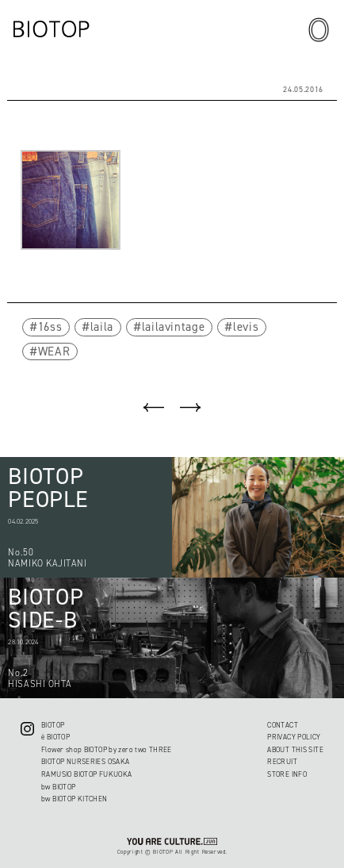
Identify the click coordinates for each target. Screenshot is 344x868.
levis (246, 327)
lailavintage (174, 327)
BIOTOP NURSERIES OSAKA (85, 762)
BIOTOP (53, 725)
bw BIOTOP (58, 787)
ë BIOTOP (55, 737)
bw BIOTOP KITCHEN (75, 799)
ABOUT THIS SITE (295, 750)
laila (102, 327)
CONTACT (283, 725)
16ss (50, 327)
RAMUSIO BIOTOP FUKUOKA (86, 774)
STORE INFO (287, 774)
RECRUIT (282, 762)
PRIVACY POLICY (294, 737)
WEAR (54, 351)
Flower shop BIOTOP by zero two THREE (107, 750)
